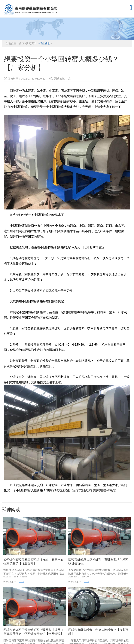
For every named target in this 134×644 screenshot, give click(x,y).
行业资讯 (45, 43)
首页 (22, 43)
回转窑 (14, 91)
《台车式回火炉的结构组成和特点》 (94, 490)
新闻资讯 (31, 43)
